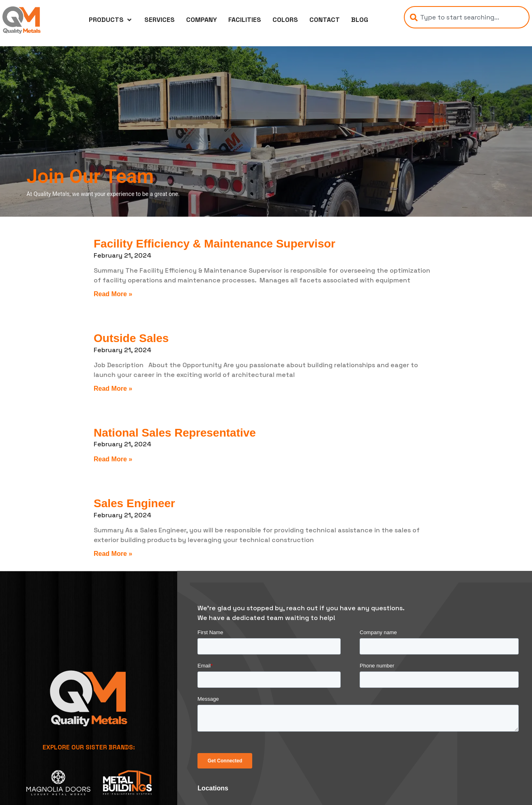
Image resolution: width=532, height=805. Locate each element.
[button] (111, 20)
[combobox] (467, 17)
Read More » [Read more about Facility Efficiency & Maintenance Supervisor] (113, 294)
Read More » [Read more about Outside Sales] (113, 389)
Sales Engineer (134, 503)
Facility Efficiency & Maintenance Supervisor (215, 244)
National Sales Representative (175, 433)
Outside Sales (131, 338)
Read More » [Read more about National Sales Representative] (113, 459)
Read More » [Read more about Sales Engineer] (113, 554)
